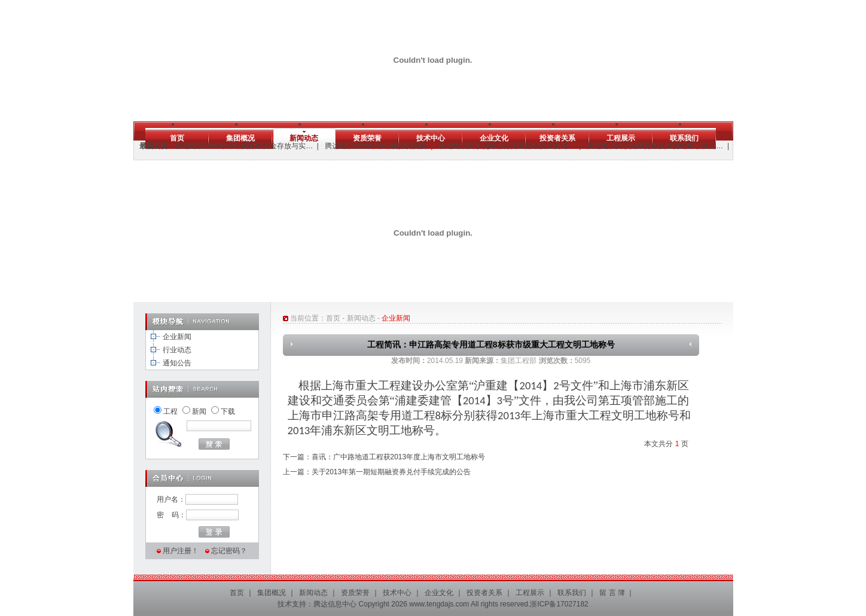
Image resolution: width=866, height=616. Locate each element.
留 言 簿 (612, 593)
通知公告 (177, 363)
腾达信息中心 (335, 604)
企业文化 (494, 138)
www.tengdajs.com (439, 604)
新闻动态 (304, 138)
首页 (177, 138)
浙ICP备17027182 (559, 604)
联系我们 (684, 138)
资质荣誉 (367, 138)
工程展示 (621, 138)
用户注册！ (181, 551)
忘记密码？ (229, 551)
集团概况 (240, 138)
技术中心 (431, 138)
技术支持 (292, 604)
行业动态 (177, 350)
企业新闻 (177, 337)
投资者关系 (557, 138)
